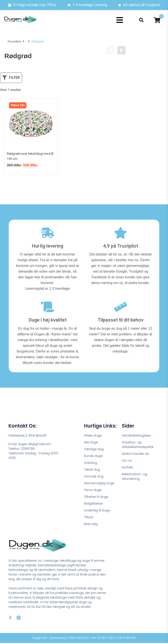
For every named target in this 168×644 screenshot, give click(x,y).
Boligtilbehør (93, 505)
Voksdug (91, 464)
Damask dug (94, 477)
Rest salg (91, 525)
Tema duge (93, 491)
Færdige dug (94, 450)
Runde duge (93, 457)
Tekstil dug (92, 471)
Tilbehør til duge (96, 498)
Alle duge (91, 443)
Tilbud (88, 518)
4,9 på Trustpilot (121, 247)
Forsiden (14, 41)
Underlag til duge (97, 511)
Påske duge (93, 437)
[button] (120, 20)
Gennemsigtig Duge (99, 484)
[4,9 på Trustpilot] (121, 234)
